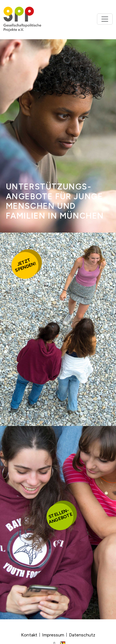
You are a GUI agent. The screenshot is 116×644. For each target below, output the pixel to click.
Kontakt (29, 635)
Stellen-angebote (60, 516)
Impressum (53, 635)
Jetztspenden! (25, 265)
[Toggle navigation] (105, 19)
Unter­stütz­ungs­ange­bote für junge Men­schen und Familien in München (55, 201)
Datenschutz (82, 635)
